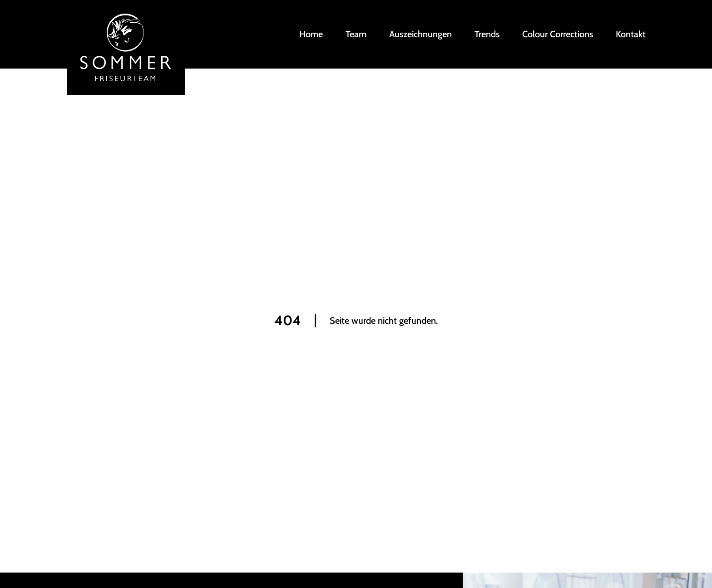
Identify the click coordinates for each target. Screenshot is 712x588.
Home (311, 34)
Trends (487, 34)
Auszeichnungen (420, 34)
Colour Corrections (558, 34)
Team (356, 34)
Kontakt (631, 34)
